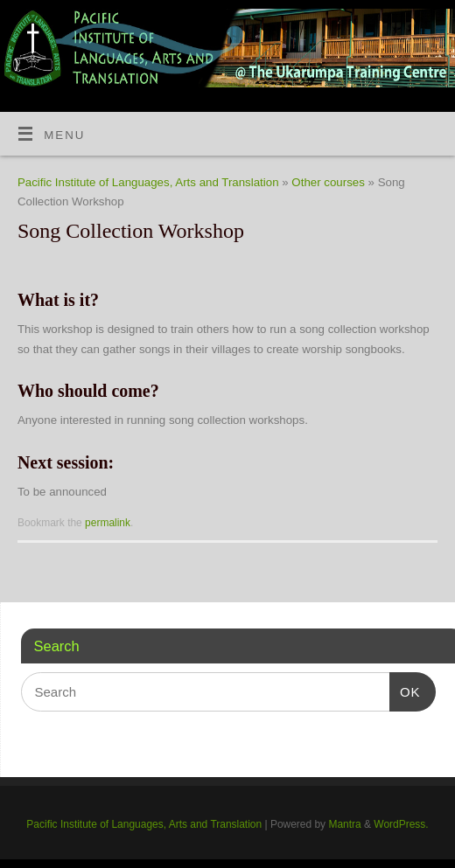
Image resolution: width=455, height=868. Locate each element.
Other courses (328, 182)
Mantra (344, 824)
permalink (108, 523)
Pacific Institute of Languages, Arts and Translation (148, 182)
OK (405, 692)
